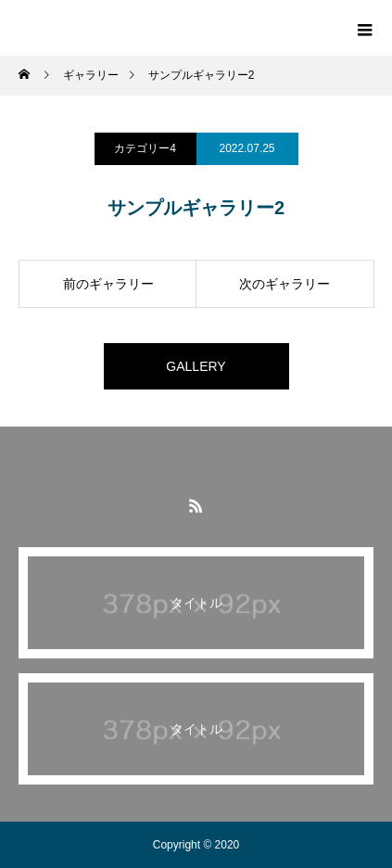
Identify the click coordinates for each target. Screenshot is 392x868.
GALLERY (196, 366)
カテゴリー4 (145, 148)
